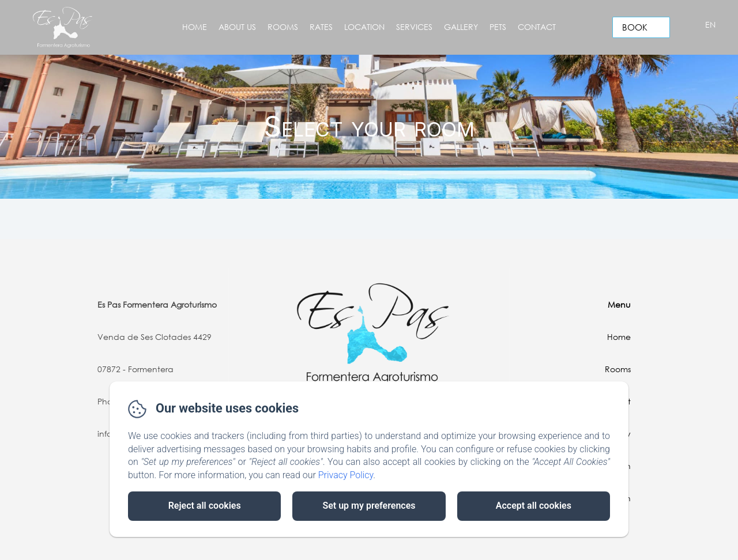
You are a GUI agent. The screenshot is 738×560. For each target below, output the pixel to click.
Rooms (283, 27)
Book (635, 27)
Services (414, 27)
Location (364, 27)
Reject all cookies (205, 506)
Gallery (461, 27)
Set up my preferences (369, 506)
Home (195, 27)
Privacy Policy (346, 475)
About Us (237, 27)
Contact (537, 27)
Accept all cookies (534, 506)
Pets (498, 27)
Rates (321, 27)
